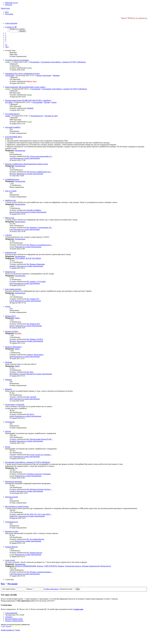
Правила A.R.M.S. (12, 331)
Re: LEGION (32, 397)
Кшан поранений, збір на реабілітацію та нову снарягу (25, 87)
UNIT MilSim (20, 258)
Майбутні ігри (10, 200)
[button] (11, 27)
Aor (16, 468)
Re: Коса (30, 372)
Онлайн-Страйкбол (34, 210)
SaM (11, 357)
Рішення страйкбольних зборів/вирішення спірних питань (27, 164)
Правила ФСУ (10, 316)
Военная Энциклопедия (91, 566)
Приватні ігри (10, 272)
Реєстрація (13, 584)
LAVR (12, 301)
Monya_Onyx (32, 81)
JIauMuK (30, 108)
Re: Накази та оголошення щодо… (40, 245)
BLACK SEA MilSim (33, 258)
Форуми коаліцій (11, 497)
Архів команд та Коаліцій (15, 404)
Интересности (106, 566)
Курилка (40, 566)
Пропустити (5, 8)
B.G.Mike (9, 102)
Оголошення (35, 62)
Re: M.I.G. (31, 414)
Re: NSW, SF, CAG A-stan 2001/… (39, 514)
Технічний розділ (37, 116)
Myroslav (13, 174)
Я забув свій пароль (51, 589)
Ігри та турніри (11, 191)
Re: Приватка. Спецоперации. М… (40, 227)
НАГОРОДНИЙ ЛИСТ (14, 137)
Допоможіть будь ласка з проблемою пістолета (22, 73)
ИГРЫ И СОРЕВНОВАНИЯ (25, 566)
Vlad (11, 158)
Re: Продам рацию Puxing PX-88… (40, 439)
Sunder (8, 62)
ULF (11, 457)
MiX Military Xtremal (17, 374)
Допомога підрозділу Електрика (17, 60)
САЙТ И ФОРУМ (50, 566)
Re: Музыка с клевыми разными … (40, 572)
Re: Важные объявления (36, 264)
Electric (12, 326)
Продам (47, 102)
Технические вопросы (73, 566)
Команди (8, 380)
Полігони (9, 362)
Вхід (3, 584)
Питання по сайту (51, 116)
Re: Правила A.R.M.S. (35, 339)
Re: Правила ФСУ (34, 324)
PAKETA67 (14, 516)
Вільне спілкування (44, 75)
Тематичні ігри (11, 252)
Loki (11, 229)
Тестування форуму (12, 114)
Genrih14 (13, 491)
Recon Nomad (15, 212)
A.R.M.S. (9, 235)
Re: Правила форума (34, 553)
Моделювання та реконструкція (17, 506)
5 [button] (6, 41)
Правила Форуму (12, 547)
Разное (54, 102)
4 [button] (6, 39)
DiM (11, 399)
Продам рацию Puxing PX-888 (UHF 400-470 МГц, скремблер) (28, 100)
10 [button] (6, 45)
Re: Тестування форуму (36, 539)
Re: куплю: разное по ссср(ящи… (39, 455)
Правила (61, 566)
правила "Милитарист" (35, 355)
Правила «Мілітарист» (14, 347)
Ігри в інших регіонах (13, 289)
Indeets (17, 318)
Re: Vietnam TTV (33, 299)
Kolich (12, 416)
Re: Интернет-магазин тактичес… (39, 489)
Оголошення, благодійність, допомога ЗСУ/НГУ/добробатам (63, 62)
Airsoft (8, 306)
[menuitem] (7, 12)
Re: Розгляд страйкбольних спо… (39, 172)
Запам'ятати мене (67, 589)
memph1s (13, 266)
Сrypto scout (78, 609)
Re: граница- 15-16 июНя (36, 281)
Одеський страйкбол (13, 127)
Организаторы (20, 150)
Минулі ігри (10, 218)
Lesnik (29, 122)
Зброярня (56, 75)
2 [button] (6, 35)
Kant (11, 283)
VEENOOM (10, 75)
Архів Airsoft (10, 560)
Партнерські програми (14, 481)
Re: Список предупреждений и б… (40, 156)
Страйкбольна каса (12, 179)
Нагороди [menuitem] (9, 5)
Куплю (8, 447)
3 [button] (6, 37)
